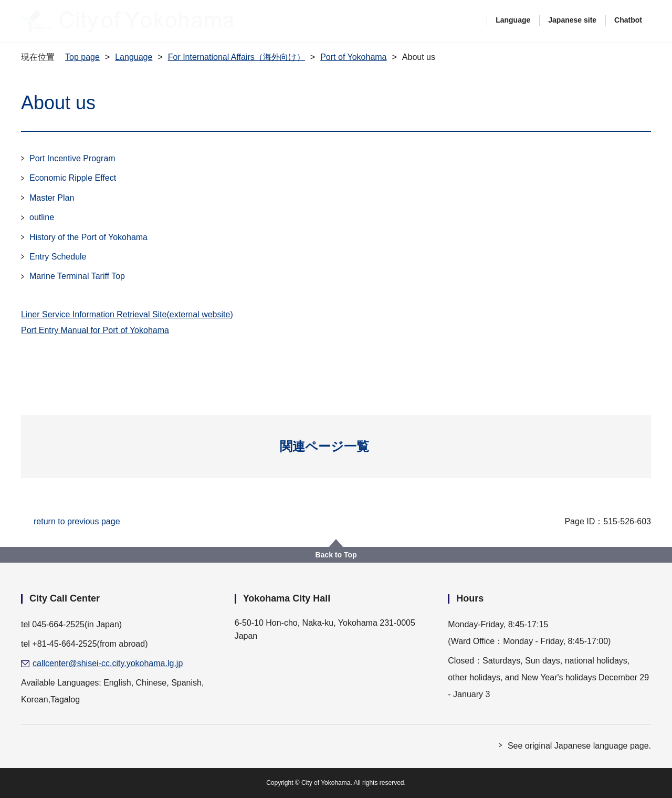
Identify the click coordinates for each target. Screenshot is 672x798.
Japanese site (572, 20)
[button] (336, 447)
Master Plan (52, 198)
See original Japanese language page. (579, 746)
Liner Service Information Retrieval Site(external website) (127, 314)
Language (513, 20)
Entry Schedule (58, 257)
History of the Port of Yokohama (88, 237)
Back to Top (336, 555)
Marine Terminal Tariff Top (77, 276)
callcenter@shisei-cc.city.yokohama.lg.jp (108, 663)
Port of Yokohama (353, 57)
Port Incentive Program (72, 158)
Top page (82, 57)
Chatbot (628, 20)
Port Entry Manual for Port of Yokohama (95, 330)
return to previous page (77, 521)
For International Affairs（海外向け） (237, 57)
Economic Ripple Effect (73, 178)
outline (42, 217)
